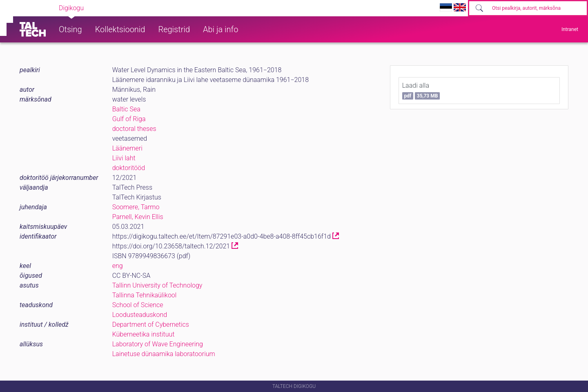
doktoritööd (129, 168)
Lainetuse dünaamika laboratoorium (164, 354)
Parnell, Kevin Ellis (138, 217)
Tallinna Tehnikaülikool (145, 295)
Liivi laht (124, 158)
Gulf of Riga (129, 119)
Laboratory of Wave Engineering (158, 344)
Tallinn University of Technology (157, 285)
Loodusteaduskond (140, 315)
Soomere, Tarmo (136, 207)
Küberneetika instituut (144, 334)
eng (118, 266)
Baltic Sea (126, 109)
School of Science (138, 305)
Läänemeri (127, 148)
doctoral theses (134, 129)
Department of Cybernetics (151, 324)
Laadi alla (421, 91)
